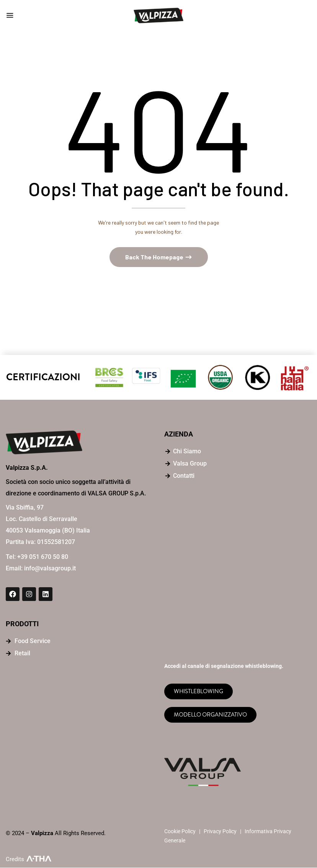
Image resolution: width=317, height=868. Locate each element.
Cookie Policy (180, 832)
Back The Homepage (155, 258)
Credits (15, 860)
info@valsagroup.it (50, 569)
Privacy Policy (220, 832)
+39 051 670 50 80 (43, 558)
